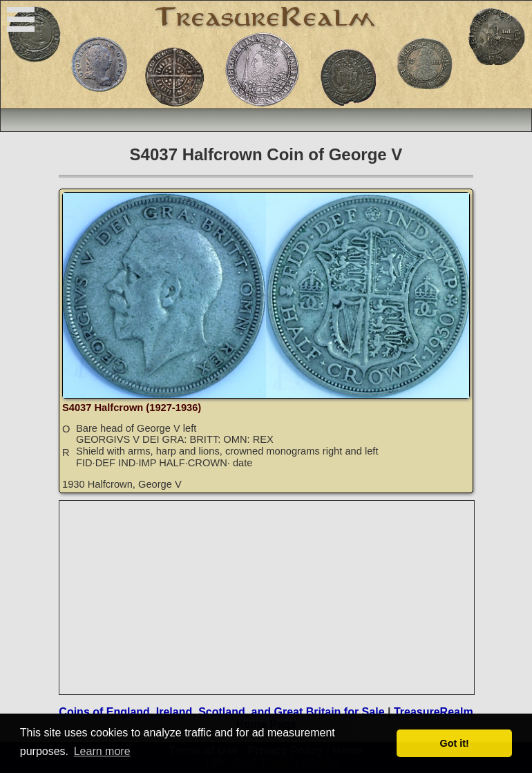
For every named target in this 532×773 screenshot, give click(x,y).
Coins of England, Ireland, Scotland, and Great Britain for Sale (221, 712)
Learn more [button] (102, 751)
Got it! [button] (455, 743)
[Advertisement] (267, 598)
